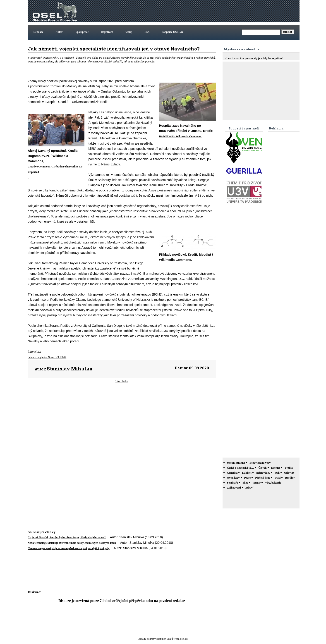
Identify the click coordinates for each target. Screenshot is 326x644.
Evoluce (276, 468)
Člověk (263, 468)
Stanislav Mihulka (70, 369)
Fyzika (289, 468)
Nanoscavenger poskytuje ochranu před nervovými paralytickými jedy (69, 548)
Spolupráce (82, 32)
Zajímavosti (234, 488)
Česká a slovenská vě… (241, 468)
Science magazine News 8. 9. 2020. (47, 357)
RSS (147, 32)
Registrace (107, 32)
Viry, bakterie (273, 483)
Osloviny (289, 473)
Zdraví (249, 488)
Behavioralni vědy (260, 463)
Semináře (233, 483)
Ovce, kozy (233, 478)
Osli (277, 473)
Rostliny (290, 478)
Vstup (129, 32)
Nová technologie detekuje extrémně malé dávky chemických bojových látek (72, 543)
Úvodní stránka (236, 463)
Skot (245, 483)
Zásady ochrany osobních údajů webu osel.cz (163, 639)
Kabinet (247, 473)
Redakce (38, 32)
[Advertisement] (216, 11)
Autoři (60, 32)
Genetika (232, 473)
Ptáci (278, 478)
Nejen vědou (263, 473)
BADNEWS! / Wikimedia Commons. (180, 136)
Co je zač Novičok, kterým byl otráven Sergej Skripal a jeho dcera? (67, 537)
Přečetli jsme (263, 478)
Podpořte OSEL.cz (173, 32)
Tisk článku (122, 381)
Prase (248, 478)
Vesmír (256, 483)
